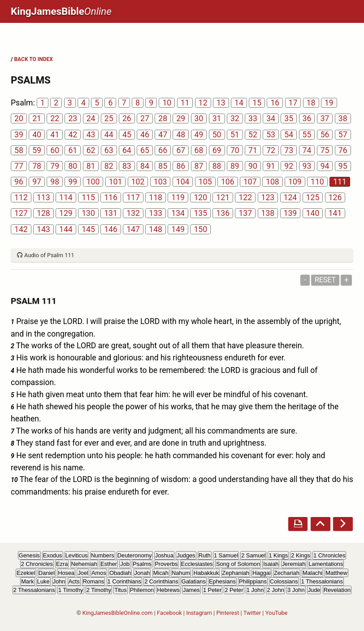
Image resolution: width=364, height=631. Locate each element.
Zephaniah (236, 573)
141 (335, 213)
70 (235, 150)
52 (253, 135)
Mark (27, 581)
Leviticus (77, 555)
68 (199, 150)
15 (257, 103)
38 (343, 118)
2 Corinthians (161, 581)
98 (55, 182)
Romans (94, 581)
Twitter (252, 613)
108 (273, 182)
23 (73, 118)
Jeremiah (294, 564)
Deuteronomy (135, 555)
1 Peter (212, 590)
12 (203, 103)
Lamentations (326, 564)
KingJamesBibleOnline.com (118, 613)
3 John (296, 590)
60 (55, 150)
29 (181, 118)
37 (325, 118)
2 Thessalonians (34, 590)
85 (163, 166)
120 (200, 197)
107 (250, 182)
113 (43, 197)
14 (239, 103)
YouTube (277, 613)
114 (66, 197)
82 (109, 166)
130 (88, 213)
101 (116, 182)
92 (289, 166)
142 (21, 229)
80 (73, 166)
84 (145, 166)
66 (163, 150)
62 (91, 150)
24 (91, 118)
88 (217, 166)
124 (290, 197)
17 (293, 103)
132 (133, 213)
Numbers (103, 555)
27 (145, 118)
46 (145, 135)
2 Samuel (253, 555)
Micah (161, 573)
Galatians (194, 581)
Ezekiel (26, 573)
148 (156, 229)
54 (289, 135)
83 (127, 166)
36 (307, 118)
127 (21, 213)
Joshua (164, 555)
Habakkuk (206, 573)
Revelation (337, 590)
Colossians (284, 581)
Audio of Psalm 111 (49, 255)
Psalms (142, 564)
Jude (314, 590)
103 (160, 182)
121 (223, 197)
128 (43, 213)
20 (19, 118)
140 (313, 213)
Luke (43, 581)
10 (167, 103)
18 (311, 103)
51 (235, 135)
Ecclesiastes (197, 564)
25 (109, 118)
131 (111, 213)
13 (221, 103)
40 (37, 135)
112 (21, 197)
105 (205, 182)
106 (228, 182)
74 (307, 150)
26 (127, 118)
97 (37, 182)
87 (199, 166)
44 (109, 135)
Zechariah (287, 573)
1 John (255, 590)
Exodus (53, 555)
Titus (120, 590)
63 (109, 150)
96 (19, 182)
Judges (186, 555)
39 (19, 135)
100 (93, 182)
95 (343, 166)
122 (245, 197)
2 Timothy (99, 590)
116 (111, 197)
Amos (99, 573)
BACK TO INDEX (33, 59)
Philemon (142, 590)
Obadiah (120, 573)
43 (91, 135)
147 (133, 229)
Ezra (62, 564)
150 (200, 229)
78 (37, 166)
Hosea (66, 573)
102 (138, 182)
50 (217, 135)
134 (178, 213)
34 (271, 118)
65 (145, 150)
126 (335, 197)
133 (156, 213)
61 (73, 150)
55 (307, 135)
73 (289, 150)
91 (271, 166)
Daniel (47, 573)
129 (66, 213)
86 (181, 166)
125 (313, 197)
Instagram (199, 613)
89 (235, 166)
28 (163, 118)
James (191, 590)
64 (127, 150)
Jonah (142, 573)
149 (178, 229)
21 (37, 118)
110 (317, 182)
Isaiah (271, 564)
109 (295, 182)
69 (217, 150)
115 (88, 197)
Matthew (336, 573)
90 (253, 166)
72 (271, 150)
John (59, 581)
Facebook (169, 613)
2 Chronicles (37, 564)
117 (133, 197)
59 (37, 150)
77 (19, 166)
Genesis (29, 555)
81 (91, 166)
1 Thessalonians (322, 581)
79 (55, 166)
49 (199, 135)
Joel (83, 573)
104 (183, 182)
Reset (325, 280)
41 (55, 135)
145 (88, 229)
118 (156, 197)
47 (163, 135)
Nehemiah (84, 564)
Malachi (312, 573)
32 (235, 118)
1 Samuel (226, 555)
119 (178, 197)
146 (111, 229)
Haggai (262, 573)
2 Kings (301, 555)
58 (19, 150)
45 (127, 135)
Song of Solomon (238, 564)
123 (268, 197)
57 (343, 135)
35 (289, 118)
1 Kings (278, 555)
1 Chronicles (329, 555)
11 (185, 103)
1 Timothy (71, 590)
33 (253, 118)
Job (125, 564)
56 (325, 135)
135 (200, 213)
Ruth (205, 555)
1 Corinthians (124, 581)
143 (43, 229)
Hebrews (168, 590)
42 (73, 135)
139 (290, 213)
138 (268, 213)
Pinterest (227, 613)
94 (325, 166)
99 (73, 182)
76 (343, 150)
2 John (275, 590)
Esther (109, 564)
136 (223, 213)
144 (66, 229)
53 (271, 135)
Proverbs (166, 564)
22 (55, 118)
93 (307, 166)
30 (199, 118)
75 (325, 150)
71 (253, 150)
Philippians (253, 581)
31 (217, 118)
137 (245, 213)
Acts (74, 581)
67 (181, 150)
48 (181, 135)
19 (329, 103)
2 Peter (234, 590)
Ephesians (222, 581)
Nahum (181, 573)
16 (275, 103)
